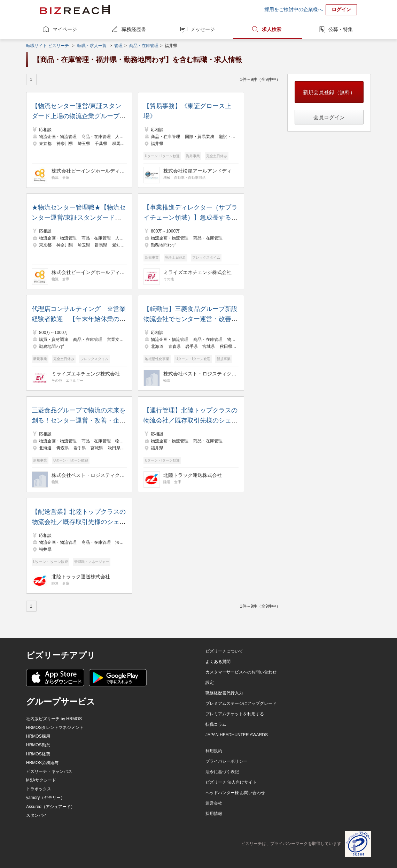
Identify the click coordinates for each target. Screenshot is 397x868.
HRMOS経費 (38, 754)
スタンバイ (37, 815)
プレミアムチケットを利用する (235, 714)
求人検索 (272, 29)
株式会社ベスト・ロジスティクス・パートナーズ (200, 374)
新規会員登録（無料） (329, 92)
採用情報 (214, 814)
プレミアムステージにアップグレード (241, 703)
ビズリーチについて (224, 651)
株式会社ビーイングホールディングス (88, 171)
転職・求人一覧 (92, 46)
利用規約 (214, 751)
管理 (118, 46)
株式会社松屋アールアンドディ (197, 171)
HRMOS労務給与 (42, 763)
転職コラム (216, 724)
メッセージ (203, 29)
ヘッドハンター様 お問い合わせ (235, 793)
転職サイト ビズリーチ (48, 46)
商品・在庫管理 (144, 46)
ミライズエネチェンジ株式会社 (197, 272)
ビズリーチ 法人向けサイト (231, 782)
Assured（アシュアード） (50, 807)
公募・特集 (341, 29)
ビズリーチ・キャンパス (49, 771)
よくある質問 (218, 662)
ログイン (341, 9)
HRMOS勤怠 (38, 745)
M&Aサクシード (41, 780)
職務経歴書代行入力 (224, 693)
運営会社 (214, 803)
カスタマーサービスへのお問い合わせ (241, 672)
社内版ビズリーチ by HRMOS (54, 719)
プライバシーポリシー (226, 761)
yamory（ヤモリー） (45, 798)
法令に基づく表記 (222, 772)
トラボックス (39, 789)
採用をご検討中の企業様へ (294, 9)
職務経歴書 (134, 29)
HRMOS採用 (38, 736)
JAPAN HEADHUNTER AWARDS (237, 735)
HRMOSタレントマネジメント (55, 728)
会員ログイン (329, 117)
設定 (210, 683)
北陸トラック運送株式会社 (193, 475)
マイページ (65, 29)
